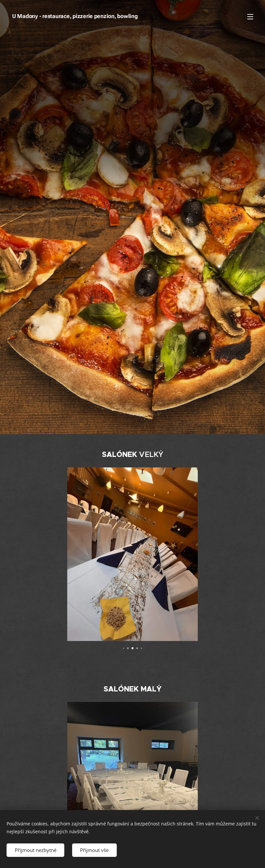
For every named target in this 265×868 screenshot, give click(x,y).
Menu (250, 17)
